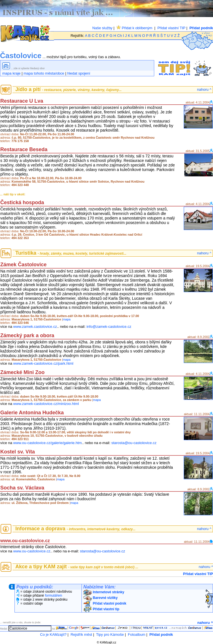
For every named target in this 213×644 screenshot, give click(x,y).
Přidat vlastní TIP (171, 28)
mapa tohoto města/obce (44, 73)
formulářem (54, 596)
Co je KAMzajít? (53, 635)
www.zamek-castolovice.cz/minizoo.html (46, 404)
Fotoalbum (136, 635)
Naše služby (102, 28)
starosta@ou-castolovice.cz (134, 443)
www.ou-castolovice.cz (32, 551)
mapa (67, 319)
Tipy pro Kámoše (110, 635)
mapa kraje (11, 73)
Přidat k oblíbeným (134, 28)
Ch (120, 36)
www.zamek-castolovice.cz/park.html (43, 363)
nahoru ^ (204, 89)
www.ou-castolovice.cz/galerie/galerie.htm (48, 443)
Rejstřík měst (81, 635)
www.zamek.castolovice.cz (35, 327)
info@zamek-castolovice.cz (109, 327)
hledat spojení (79, 73)
